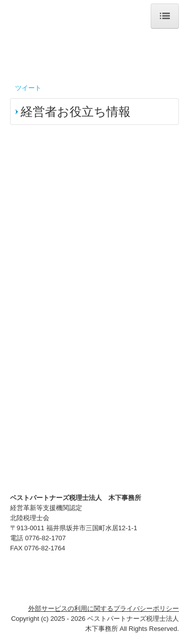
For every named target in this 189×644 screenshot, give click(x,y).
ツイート (28, 88)
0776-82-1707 (46, 538)
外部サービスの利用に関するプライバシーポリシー (104, 609)
